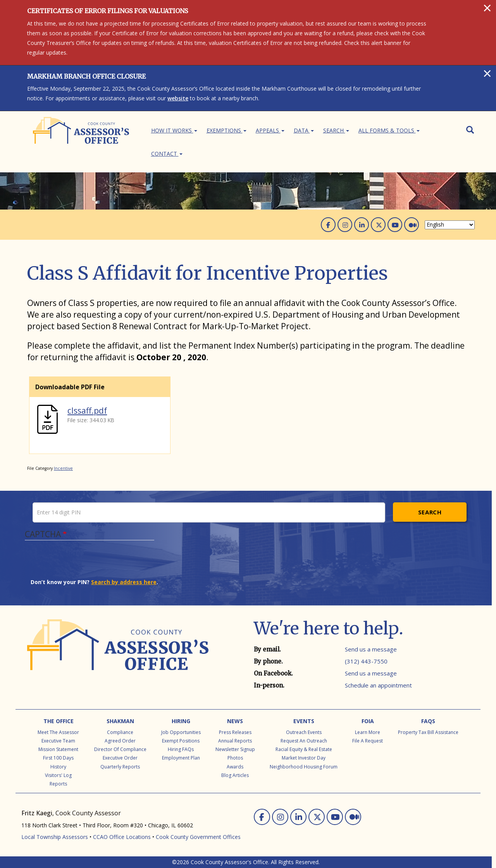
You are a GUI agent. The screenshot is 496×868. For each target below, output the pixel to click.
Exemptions (226, 130)
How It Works (174, 130)
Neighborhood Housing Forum (304, 767)
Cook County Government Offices (198, 837)
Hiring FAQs (181, 749)
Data (304, 130)
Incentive (63, 468)
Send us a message (371, 649)
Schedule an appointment (378, 685)
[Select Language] (450, 225)
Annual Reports (235, 741)
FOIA (368, 721)
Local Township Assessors (55, 837)
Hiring (181, 721)
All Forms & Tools (389, 130)
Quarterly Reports (120, 767)
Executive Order (120, 758)
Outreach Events (304, 732)
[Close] (487, 8)
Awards (235, 767)
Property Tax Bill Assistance (428, 732)
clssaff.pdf (87, 411)
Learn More (368, 732)
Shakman (120, 721)
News (235, 721)
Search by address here (124, 582)
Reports (58, 784)
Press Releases (235, 732)
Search (336, 130)
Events (304, 721)
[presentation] (90, 563)
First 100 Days (58, 758)
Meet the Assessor (58, 732)
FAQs (428, 721)
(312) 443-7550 (366, 661)
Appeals (270, 130)
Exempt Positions (181, 741)
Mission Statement (58, 749)
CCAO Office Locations (122, 837)
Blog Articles (235, 775)
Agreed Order (120, 741)
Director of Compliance (120, 749)
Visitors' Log (58, 775)
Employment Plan (181, 758)
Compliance (120, 732)
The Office (59, 721)
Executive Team (58, 741)
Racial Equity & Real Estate (304, 749)
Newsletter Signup (235, 749)
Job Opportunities (181, 732)
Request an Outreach (304, 741)
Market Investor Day (304, 758)
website (178, 98)
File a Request (368, 741)
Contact (167, 154)
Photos (235, 758)
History (58, 767)
